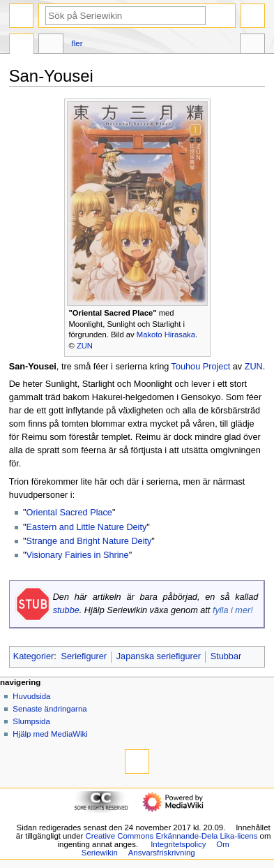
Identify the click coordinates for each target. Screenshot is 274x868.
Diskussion (51, 45)
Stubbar (226, 656)
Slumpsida (31, 721)
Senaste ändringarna (50, 709)
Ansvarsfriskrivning (162, 853)
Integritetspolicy (178, 844)
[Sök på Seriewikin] (125, 16)
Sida (22, 45)
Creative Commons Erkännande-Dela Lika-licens (171, 836)
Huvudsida (31, 696)
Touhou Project (201, 367)
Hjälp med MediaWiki (50, 734)
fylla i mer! (233, 610)
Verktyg (252, 45)
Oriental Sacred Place (69, 513)
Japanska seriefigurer (159, 656)
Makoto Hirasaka (166, 334)
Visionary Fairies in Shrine (78, 555)
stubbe (66, 610)
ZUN (85, 346)
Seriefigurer (84, 656)
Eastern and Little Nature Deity (87, 527)
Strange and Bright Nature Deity (89, 541)
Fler (77, 43)
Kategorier (34, 656)
